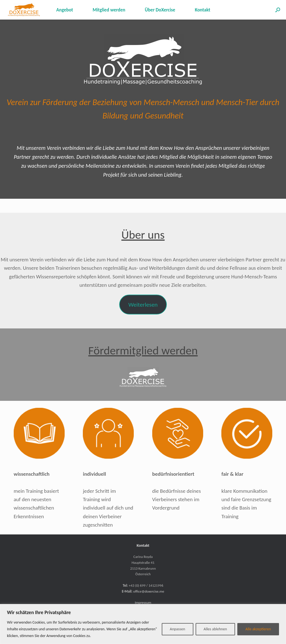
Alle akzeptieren (258, 629)
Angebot (65, 10)
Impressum (143, 602)
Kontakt (202, 10)
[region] (143, 624)
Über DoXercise (160, 10)
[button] (278, 10)
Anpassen (178, 629)
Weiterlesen (143, 305)
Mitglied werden (109, 10)
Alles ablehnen (215, 629)
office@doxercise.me (149, 591)
